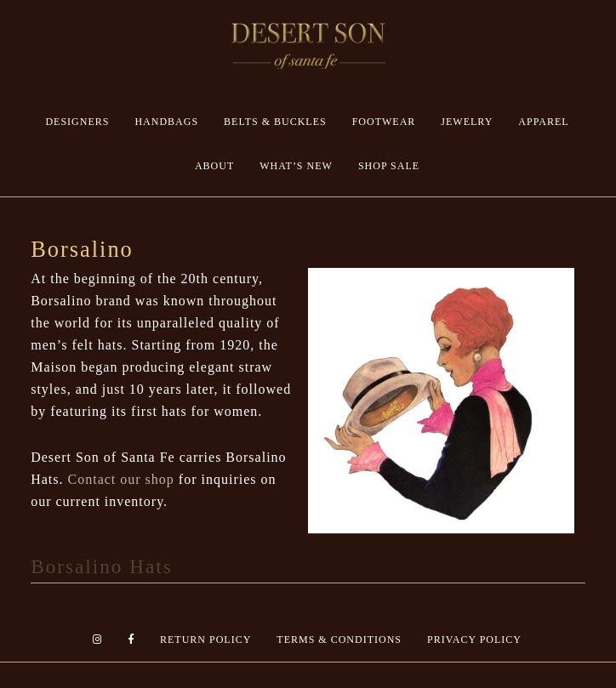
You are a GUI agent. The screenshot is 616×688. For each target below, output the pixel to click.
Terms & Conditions (339, 640)
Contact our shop (121, 479)
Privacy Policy (474, 640)
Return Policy (205, 640)
